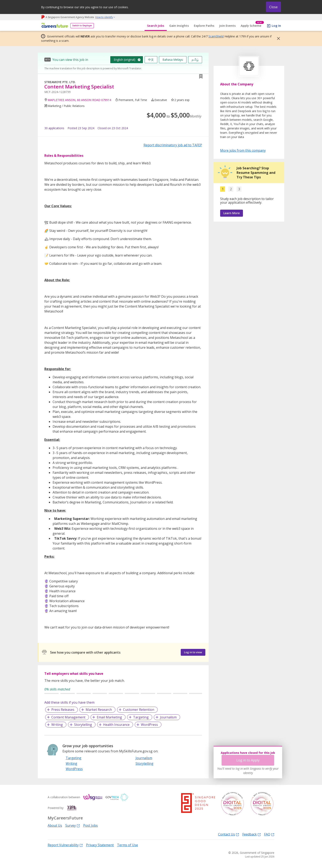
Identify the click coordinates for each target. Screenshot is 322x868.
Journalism (168, 717)
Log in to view (193, 652)
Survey (73, 825)
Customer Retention (139, 710)
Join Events (228, 26)
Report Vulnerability (65, 845)
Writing (57, 725)
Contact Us (229, 834)
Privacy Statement (100, 845)
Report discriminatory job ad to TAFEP (173, 145)
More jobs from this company (243, 150)
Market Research (99, 710)
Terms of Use (128, 845)
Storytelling (83, 725)
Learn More (232, 213)
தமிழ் (195, 60)
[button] (277, 38)
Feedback (252, 834)
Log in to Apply (248, 760)
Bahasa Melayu (173, 60)
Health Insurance (116, 725)
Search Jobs (156, 26)
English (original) (125, 60)
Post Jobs (90, 825)
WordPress (149, 725)
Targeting (141, 717)
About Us (55, 825)
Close (273, 7)
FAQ (269, 834)
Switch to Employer (82, 26)
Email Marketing (109, 717)
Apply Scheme (252, 26)
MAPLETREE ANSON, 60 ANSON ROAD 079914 (79, 100)
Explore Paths (204, 26)
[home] (54, 26)
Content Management (68, 717)
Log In (276, 26)
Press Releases (63, 710)
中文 (151, 60)
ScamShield (216, 36)
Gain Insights (179, 26)
